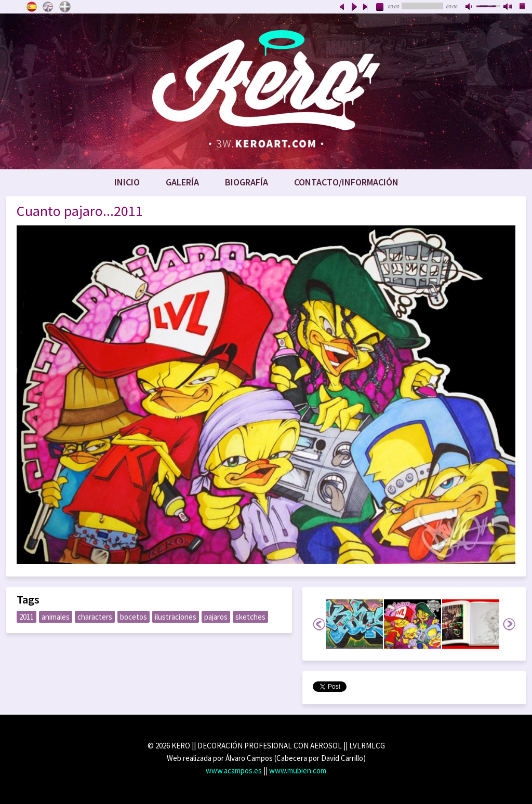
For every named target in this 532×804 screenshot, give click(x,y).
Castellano (32, 7)
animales (56, 617)
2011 (26, 617)
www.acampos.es (234, 770)
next (366, 7)
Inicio (127, 182)
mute (470, 7)
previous (342, 7)
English (48, 7)
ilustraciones (176, 617)
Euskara (65, 7)
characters (95, 617)
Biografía (247, 182)
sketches (250, 617)
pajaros (216, 617)
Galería (182, 182)
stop (380, 7)
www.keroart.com (266, 91)
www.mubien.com (298, 770)
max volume (508, 7)
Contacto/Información (346, 182)
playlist (523, 7)
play (354, 7)
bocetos (134, 617)
